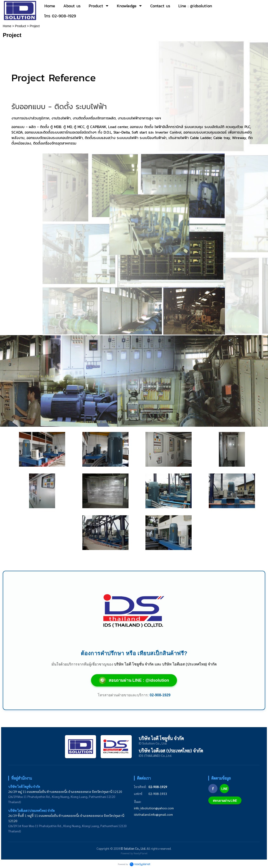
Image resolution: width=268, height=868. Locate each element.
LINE (224, 789)
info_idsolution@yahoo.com (154, 808)
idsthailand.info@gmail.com (153, 814)
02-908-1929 (158, 787)
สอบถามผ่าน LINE (225, 800)
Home (7, 26)
